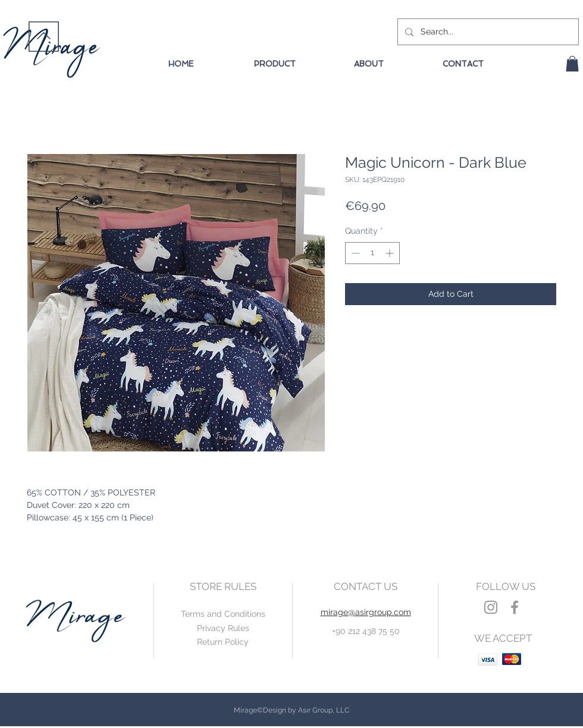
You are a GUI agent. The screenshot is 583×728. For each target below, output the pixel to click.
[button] (572, 64)
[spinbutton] (372, 253)
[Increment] (391, 253)
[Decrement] (354, 253)
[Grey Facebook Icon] (515, 607)
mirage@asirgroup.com (366, 612)
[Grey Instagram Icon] (491, 607)
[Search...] (487, 32)
